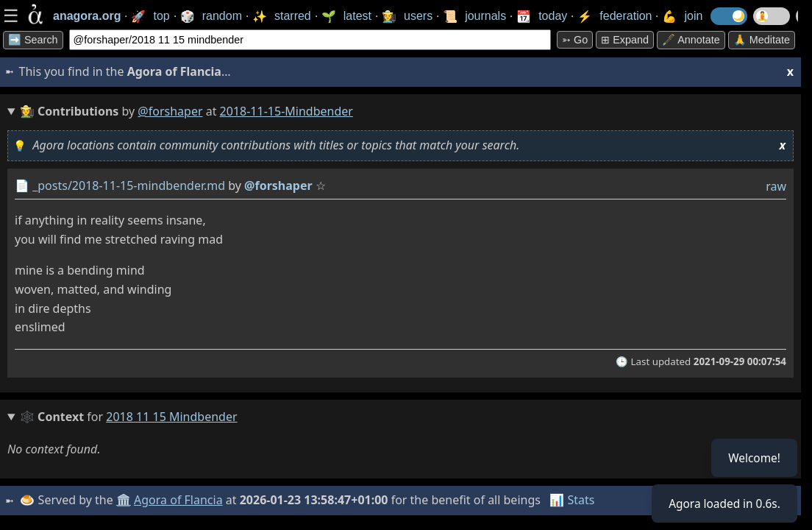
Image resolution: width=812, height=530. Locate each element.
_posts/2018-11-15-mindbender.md (129, 185)
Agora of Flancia (180, 500)
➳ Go (575, 40)
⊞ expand (625, 40)
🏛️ (124, 500)
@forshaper (170, 111)
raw (776, 186)
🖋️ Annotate (691, 40)
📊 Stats (573, 500)
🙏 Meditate (762, 40)
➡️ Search (33, 40)
